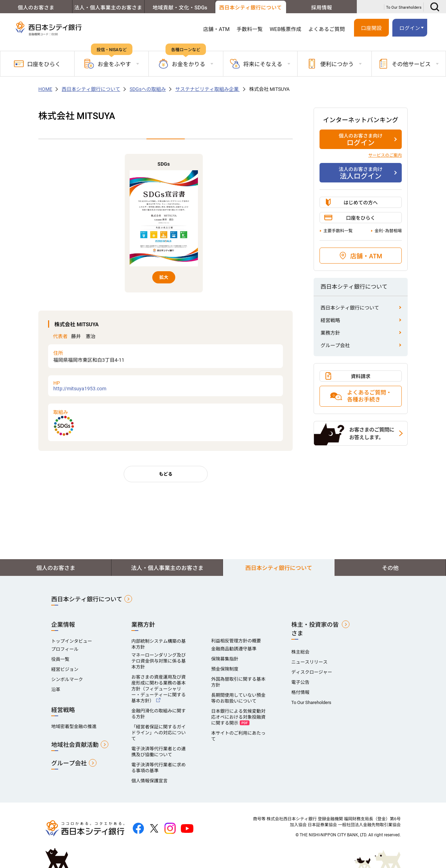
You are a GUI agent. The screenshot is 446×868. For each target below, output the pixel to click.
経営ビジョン (65, 669)
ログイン (410, 28)
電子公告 (300, 682)
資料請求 (361, 376)
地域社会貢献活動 (75, 745)
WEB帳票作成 (286, 29)
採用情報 (321, 8)
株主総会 (300, 652)
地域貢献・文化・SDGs (178, 8)
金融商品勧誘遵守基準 (234, 649)
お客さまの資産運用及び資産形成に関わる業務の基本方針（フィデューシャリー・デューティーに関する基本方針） (159, 689)
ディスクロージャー (312, 672)
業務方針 (330, 333)
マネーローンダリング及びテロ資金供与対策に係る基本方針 (159, 661)
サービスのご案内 (385, 155)
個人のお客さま (35, 8)
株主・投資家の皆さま (315, 629)
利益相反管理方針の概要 (236, 641)
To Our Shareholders (404, 7)
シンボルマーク (67, 679)
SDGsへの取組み (148, 89)
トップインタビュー (72, 641)
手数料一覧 (250, 29)
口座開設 (371, 28)
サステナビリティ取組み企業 (207, 89)
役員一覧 (60, 659)
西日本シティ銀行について (249, 8)
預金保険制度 (225, 669)
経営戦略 (330, 320)
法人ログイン (361, 173)
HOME (45, 89)
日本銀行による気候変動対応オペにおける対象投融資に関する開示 (238, 717)
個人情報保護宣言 (149, 781)
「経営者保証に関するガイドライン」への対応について (159, 733)
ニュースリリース (309, 662)
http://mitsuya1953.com (166, 386)
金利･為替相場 (388, 231)
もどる (166, 474)
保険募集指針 (225, 659)
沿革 (56, 690)
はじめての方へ (361, 203)
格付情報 (300, 692)
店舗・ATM (216, 29)
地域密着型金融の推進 (74, 726)
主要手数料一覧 (338, 231)
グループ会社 (335, 345)
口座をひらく (37, 64)
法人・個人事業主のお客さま (107, 8)
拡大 (164, 277)
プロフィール (65, 649)
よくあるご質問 (327, 29)
